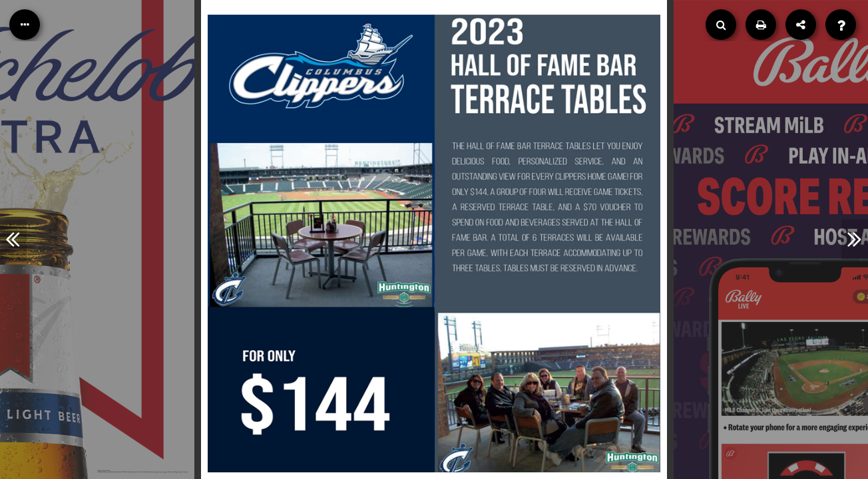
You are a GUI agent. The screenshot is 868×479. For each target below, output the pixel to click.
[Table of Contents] (25, 25)
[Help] (841, 25)
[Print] (761, 25)
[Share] (801, 25)
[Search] (721, 25)
